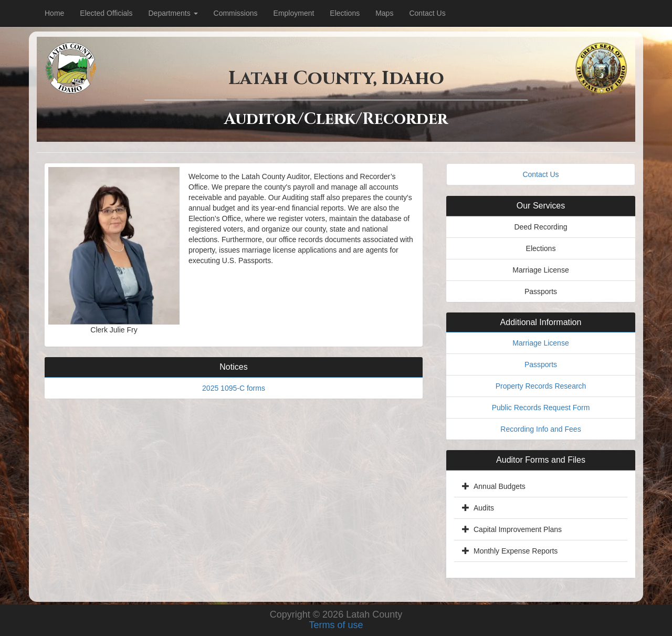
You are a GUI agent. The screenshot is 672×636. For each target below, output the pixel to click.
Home (54, 13)
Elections (345, 13)
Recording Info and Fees (540, 429)
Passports (541, 364)
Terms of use (336, 625)
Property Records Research (541, 386)
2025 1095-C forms (234, 388)
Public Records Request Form (541, 408)
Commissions (236, 13)
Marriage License (540, 343)
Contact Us (427, 13)
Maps (384, 13)
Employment (294, 13)
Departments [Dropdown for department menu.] (173, 13)
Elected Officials (106, 13)
